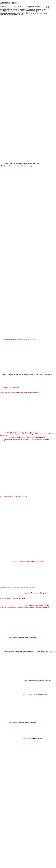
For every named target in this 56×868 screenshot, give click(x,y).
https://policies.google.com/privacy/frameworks (23, 638)
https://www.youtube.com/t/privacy (33, 738)
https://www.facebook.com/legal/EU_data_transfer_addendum (17, 588)
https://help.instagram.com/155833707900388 (13, 599)
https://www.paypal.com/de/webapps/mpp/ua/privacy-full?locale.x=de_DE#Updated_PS (28, 375)
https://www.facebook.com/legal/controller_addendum (28, 561)
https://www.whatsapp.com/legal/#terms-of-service (22, 164)
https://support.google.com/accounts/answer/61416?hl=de (22, 432)
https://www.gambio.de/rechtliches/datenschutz (13, 496)
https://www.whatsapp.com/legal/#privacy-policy (16, 166)
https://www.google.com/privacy (47, 652)
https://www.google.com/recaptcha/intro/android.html (19, 652)
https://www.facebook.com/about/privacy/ (36, 593)
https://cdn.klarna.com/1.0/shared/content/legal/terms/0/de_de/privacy (20, 392)
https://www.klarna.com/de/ (11, 387)
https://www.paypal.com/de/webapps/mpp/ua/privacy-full (19, 339)
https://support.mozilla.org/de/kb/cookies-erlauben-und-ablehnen (27, 437)
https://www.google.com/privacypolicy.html (35, 694)
